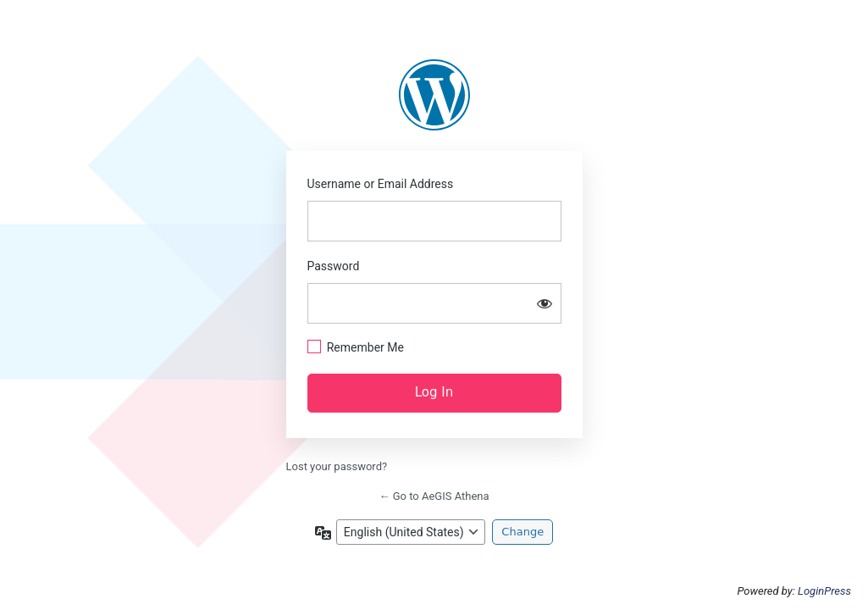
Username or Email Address (381, 184)
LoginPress (824, 591)
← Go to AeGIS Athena (434, 496)
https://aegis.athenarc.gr (434, 95)
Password (334, 266)
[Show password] (545, 303)
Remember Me (365, 347)
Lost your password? (337, 466)
